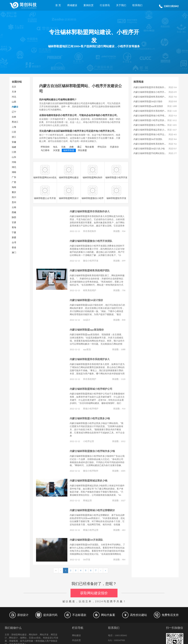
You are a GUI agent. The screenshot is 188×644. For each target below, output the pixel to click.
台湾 (14, 243)
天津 (14, 92)
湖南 (14, 172)
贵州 (14, 202)
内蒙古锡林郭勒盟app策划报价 (87, 330)
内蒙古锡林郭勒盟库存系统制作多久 (90, 211)
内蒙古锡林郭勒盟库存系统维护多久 (90, 359)
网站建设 (76, 635)
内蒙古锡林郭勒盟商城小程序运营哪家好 (92, 510)
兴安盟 (56, 150)
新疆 (14, 238)
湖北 (14, 167)
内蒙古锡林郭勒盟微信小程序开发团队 (91, 241)
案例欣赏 (89, 5)
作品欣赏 (76, 640)
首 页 (58, 5)
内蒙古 (15, 107)
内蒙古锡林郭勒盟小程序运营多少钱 (90, 418)
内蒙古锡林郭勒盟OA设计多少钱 (149, 149)
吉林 (14, 117)
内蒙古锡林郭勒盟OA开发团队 (86, 540)
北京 (14, 87)
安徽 (14, 142)
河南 (14, 162)
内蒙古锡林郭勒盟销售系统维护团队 (90, 270)
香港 (14, 248)
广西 (14, 182)
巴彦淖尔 (114, 147)
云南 (14, 207)
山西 (14, 102)
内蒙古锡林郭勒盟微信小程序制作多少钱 (92, 451)
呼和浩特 (45, 147)
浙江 (14, 137)
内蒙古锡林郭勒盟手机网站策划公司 (151, 153)
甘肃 (14, 222)
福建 (14, 147)
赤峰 (71, 147)
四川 (14, 197)
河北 (14, 97)
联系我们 (137, 5)
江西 (14, 152)
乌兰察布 (45, 150)
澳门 (14, 253)
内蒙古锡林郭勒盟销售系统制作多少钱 (152, 144)
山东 (14, 157)
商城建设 (72, 5)
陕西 (14, 217)
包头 (55, 147)
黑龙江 (15, 122)
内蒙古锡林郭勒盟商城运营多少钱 (89, 481)
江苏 (14, 132)
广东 (14, 177)
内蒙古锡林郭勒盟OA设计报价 (86, 300)
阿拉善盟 (82, 150)
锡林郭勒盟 (69, 150)
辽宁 (14, 112)
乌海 (63, 147)
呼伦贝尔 (102, 147)
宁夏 (14, 232)
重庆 (14, 192)
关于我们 (121, 5)
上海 (14, 127)
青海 (14, 227)
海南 (14, 187)
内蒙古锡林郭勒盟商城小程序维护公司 (91, 389)
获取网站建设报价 (94, 593)
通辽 (79, 147)
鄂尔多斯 (90, 147)
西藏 (14, 212)
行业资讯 (105, 5)
